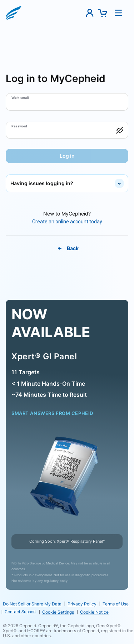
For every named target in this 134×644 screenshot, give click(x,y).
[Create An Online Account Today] (67, 222)
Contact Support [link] (20, 612)
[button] (14, 13)
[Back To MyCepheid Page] (67, 248)
